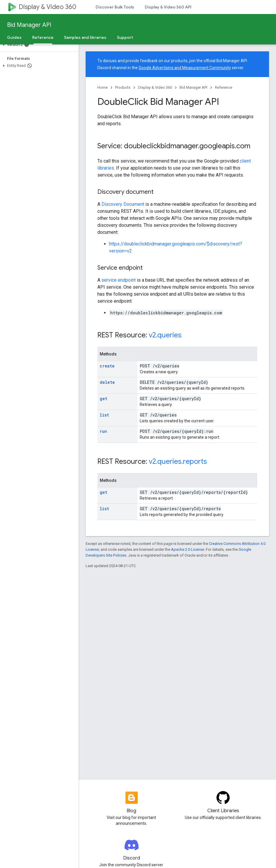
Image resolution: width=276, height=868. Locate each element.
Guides (14, 37)
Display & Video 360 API (168, 7)
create (107, 366)
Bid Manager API (29, 25)
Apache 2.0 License (188, 549)
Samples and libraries (85, 37)
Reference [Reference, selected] (43, 37)
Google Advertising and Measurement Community (185, 68)
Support (125, 37)
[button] (38, 45)
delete (107, 382)
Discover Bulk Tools (115, 7)
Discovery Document (123, 204)
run (103, 431)
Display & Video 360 (48, 7)
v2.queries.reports (178, 461)
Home (102, 87)
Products (123, 87)
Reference (224, 87)
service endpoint (119, 280)
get (103, 399)
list (104, 415)
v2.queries (165, 335)
